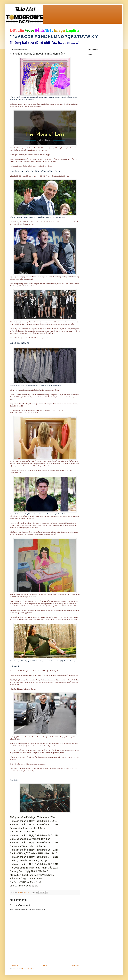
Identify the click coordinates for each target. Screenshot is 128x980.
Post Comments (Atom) (27, 969)
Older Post (76, 965)
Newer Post (14, 965)
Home (45, 965)
